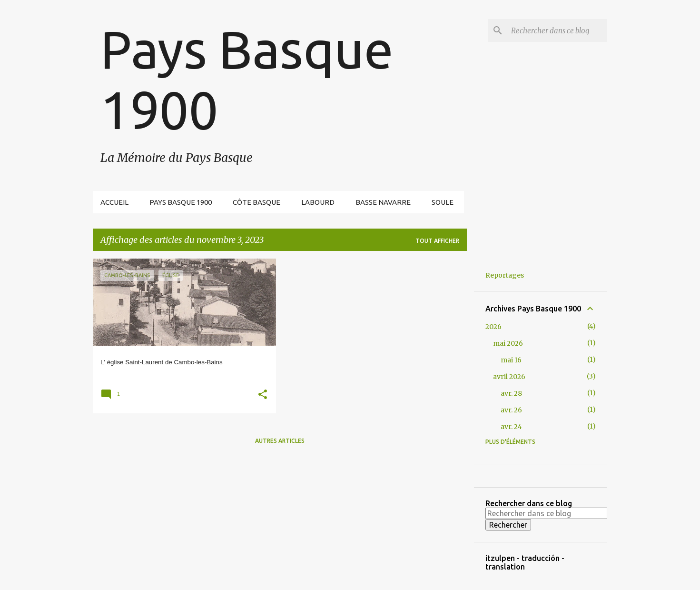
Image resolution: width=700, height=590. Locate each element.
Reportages (505, 275)
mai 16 (511, 360)
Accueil (114, 202)
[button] (263, 395)
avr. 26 (511, 410)
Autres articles (280, 441)
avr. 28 (511, 393)
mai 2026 (508, 343)
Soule (443, 202)
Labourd (318, 202)
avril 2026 (509, 377)
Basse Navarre (383, 202)
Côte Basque (256, 202)
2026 (493, 327)
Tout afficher (437, 241)
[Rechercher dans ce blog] (557, 30)
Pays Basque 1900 (181, 202)
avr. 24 (511, 427)
